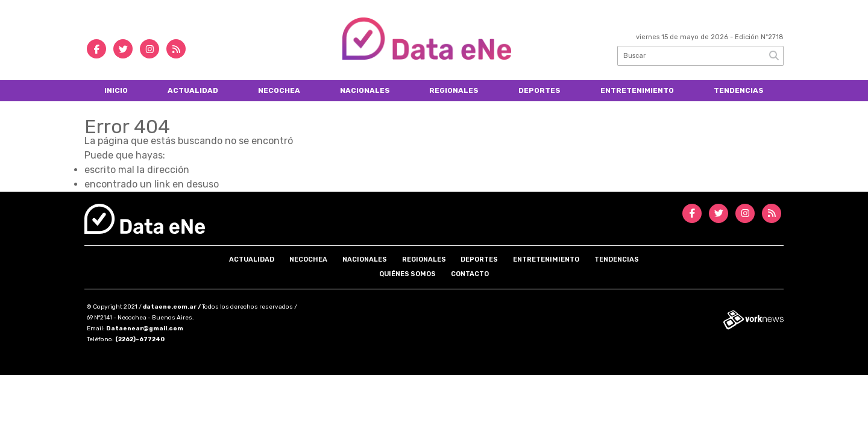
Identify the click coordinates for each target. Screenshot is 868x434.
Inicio (116, 90)
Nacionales (365, 90)
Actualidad (193, 90)
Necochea (279, 90)
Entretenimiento (637, 90)
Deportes (539, 90)
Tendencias (739, 90)
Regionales (454, 90)
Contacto (470, 274)
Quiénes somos (407, 274)
